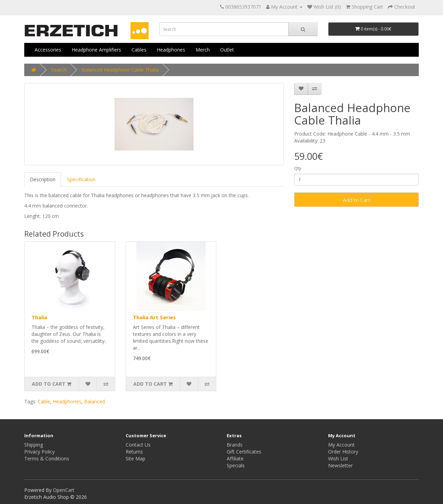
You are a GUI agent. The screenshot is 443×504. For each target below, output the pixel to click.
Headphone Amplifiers (96, 50)
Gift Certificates (244, 452)
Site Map (135, 459)
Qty (298, 168)
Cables (139, 50)
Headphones (171, 50)
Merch (203, 50)
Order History (343, 452)
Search (59, 70)
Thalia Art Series (154, 317)
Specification (81, 179)
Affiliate (235, 459)
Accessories (48, 50)
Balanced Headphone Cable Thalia (120, 70)
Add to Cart (357, 200)
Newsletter (340, 465)
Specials (236, 465)
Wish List (338, 459)
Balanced (94, 401)
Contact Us (138, 445)
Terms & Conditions (47, 459)
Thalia (39, 317)
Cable (44, 401)
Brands (235, 445)
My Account (341, 445)
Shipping (34, 445)
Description (43, 179)
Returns (134, 452)
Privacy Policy (39, 452)
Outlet (227, 50)
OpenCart (64, 490)
